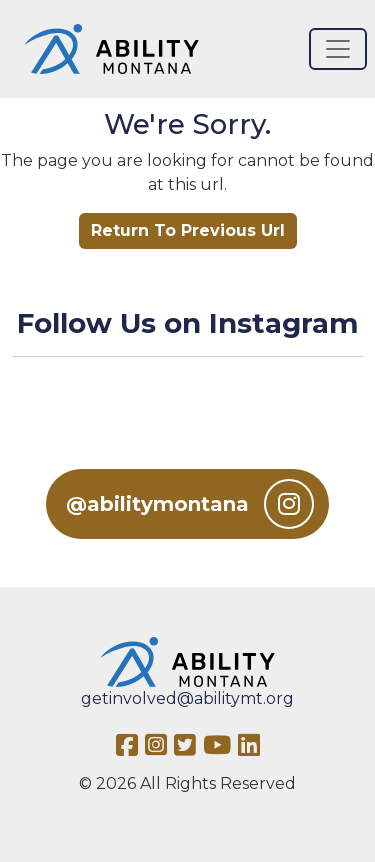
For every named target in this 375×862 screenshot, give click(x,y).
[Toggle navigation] (338, 49)
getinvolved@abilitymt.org (187, 698)
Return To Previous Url (188, 230)
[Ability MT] (111, 49)
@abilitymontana (190, 504)
